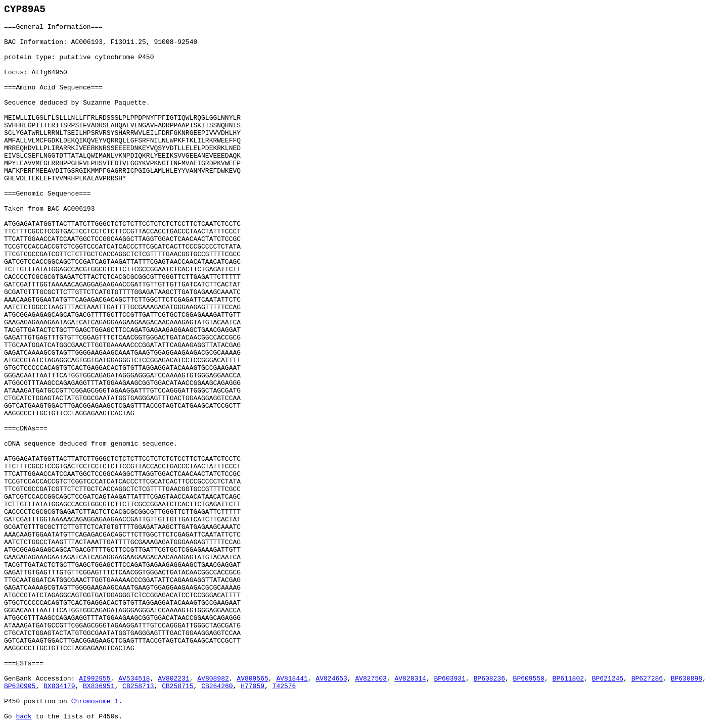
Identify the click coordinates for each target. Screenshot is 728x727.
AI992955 (95, 679)
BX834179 (59, 686)
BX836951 (99, 686)
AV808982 (213, 679)
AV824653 (331, 679)
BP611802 (568, 679)
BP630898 (687, 679)
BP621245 (608, 679)
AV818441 (292, 679)
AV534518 (134, 679)
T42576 (284, 686)
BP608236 (489, 679)
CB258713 (138, 686)
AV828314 (410, 679)
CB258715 (177, 686)
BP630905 (20, 686)
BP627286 (647, 679)
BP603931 (450, 679)
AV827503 (371, 679)
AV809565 (252, 679)
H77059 (253, 686)
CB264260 (217, 686)
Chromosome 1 (95, 701)
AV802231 (173, 679)
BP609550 (529, 679)
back (24, 717)
